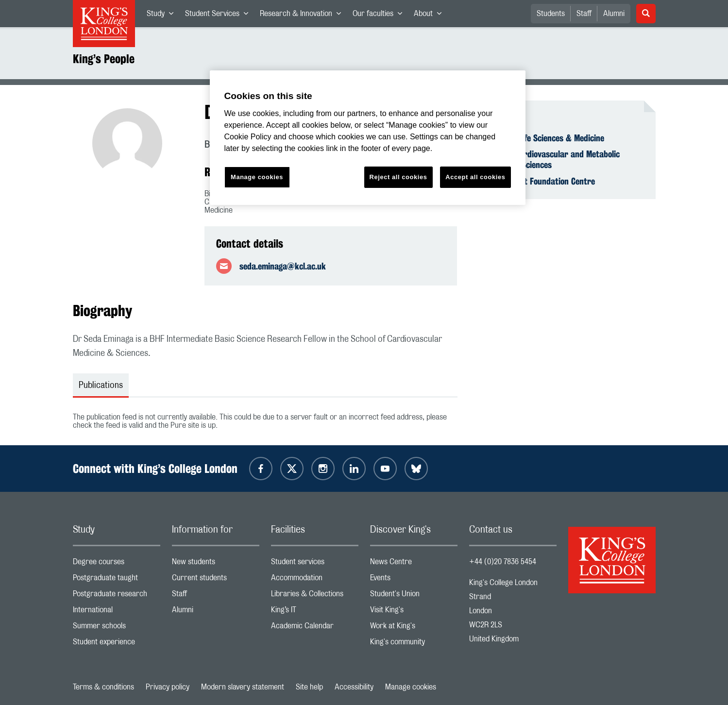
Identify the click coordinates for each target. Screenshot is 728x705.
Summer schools (117, 628)
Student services (315, 564)
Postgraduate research (117, 596)
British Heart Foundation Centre (538, 181)
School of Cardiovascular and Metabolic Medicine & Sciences (550, 159)
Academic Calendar (315, 628)
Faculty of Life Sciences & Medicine (542, 138)
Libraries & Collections (315, 596)
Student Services (220, 16)
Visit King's (414, 612)
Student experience (117, 644)
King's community (414, 644)
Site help (309, 687)
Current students (216, 580)
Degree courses (117, 564)
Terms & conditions (103, 687)
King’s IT (315, 612)
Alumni (614, 14)
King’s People (104, 59)
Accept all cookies (475, 177)
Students (551, 14)
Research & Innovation (303, 16)
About (431, 16)
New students (216, 564)
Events (414, 580)
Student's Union (414, 596)
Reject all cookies (398, 177)
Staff (584, 14)
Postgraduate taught (117, 580)
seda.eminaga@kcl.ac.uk (283, 266)
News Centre (414, 564)
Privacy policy (168, 687)
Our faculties (380, 16)
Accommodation (315, 580)
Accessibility (354, 687)
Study (163, 16)
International (117, 612)
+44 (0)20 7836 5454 (503, 562)
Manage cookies (411, 687)
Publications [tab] (101, 386)
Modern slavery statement (243, 687)
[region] (368, 138)
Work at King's (414, 628)
